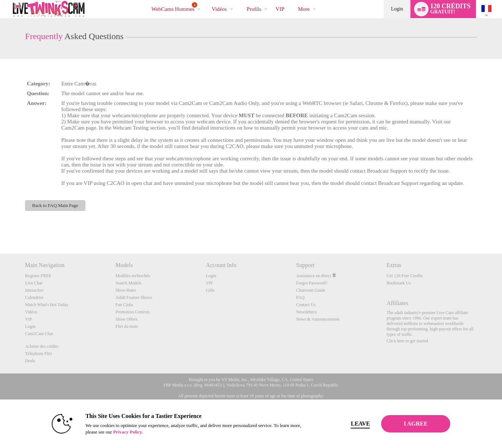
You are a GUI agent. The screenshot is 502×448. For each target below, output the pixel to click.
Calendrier (34, 297)
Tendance (205, 0)
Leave (352, 424)
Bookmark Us (399, 283)
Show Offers (126, 319)
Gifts (210, 290)
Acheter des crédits (42, 346)
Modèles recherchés (133, 276)
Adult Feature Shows (134, 297)
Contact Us (306, 305)
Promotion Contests (133, 312)
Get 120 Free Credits (405, 276)
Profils (254, 9)
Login (397, 9)
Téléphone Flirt (38, 354)
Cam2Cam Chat (39, 334)
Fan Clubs (124, 305)
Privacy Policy (119, 432)
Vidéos (219, 9)
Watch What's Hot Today (47, 305)
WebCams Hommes (174, 7)
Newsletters (306, 312)
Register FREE (38, 276)
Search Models (128, 283)
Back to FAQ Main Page (55, 205)
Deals (30, 361)
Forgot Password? (312, 283)
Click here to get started (407, 341)
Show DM (0, 227)
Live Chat (34, 283)
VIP (280, 9)
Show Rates (126, 290)
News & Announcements (318, 319)
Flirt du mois (127, 326)
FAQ (300, 297)
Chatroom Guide (311, 290)
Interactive (34, 290)
